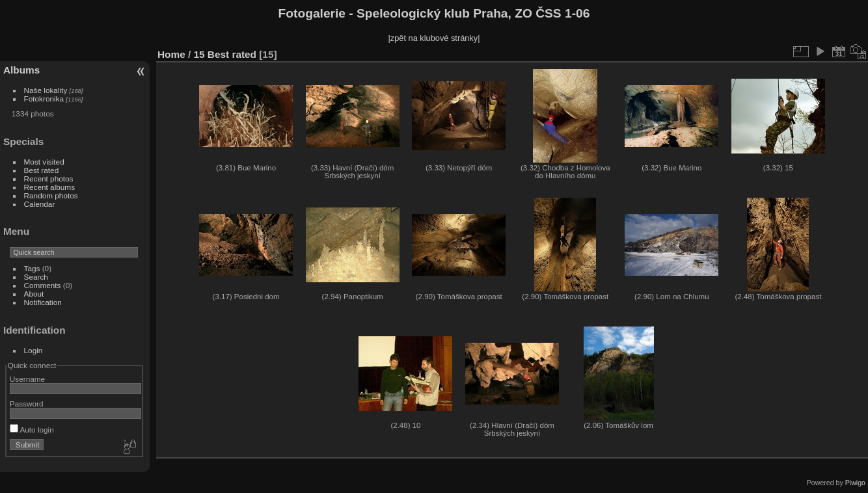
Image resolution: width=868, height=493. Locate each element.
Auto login (32, 430)
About (34, 294)
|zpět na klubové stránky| (434, 38)
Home (171, 54)
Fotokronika (44, 99)
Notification (43, 302)
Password (27, 404)
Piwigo (855, 483)
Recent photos (49, 179)
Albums (21, 70)
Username (27, 379)
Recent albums (49, 187)
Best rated (42, 170)
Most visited (44, 162)
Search (36, 277)
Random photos (51, 195)
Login (34, 350)
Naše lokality (46, 90)
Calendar (40, 204)
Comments (43, 285)
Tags (32, 268)
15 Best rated (225, 54)
